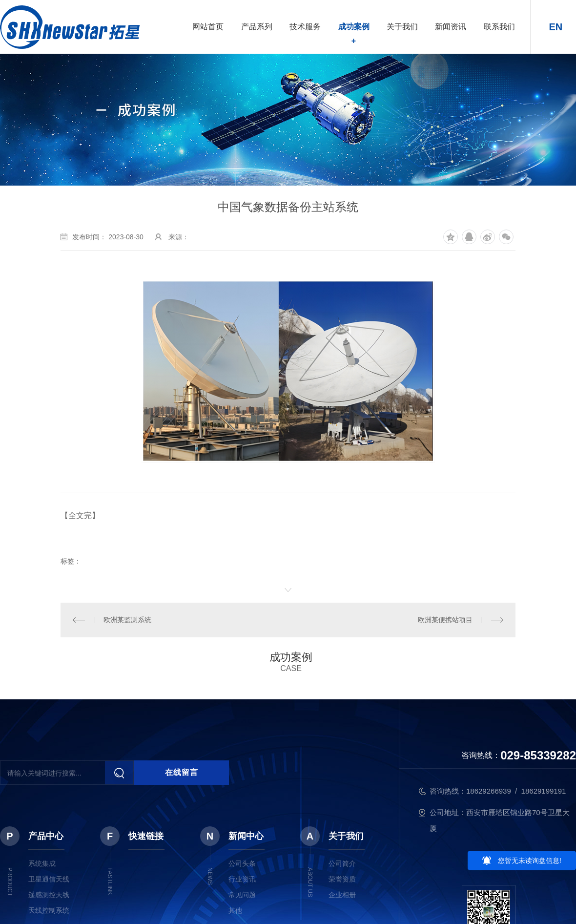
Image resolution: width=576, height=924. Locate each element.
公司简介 (342, 863)
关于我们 (402, 27)
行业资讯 (242, 879)
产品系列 (257, 27)
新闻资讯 (451, 27)
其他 (235, 910)
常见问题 (242, 895)
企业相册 (342, 895)
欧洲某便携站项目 (445, 620)
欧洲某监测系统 (127, 620)
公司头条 (242, 863)
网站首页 (208, 27)
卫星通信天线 (49, 879)
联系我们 (499, 27)
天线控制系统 (49, 910)
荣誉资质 (342, 879)
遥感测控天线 (49, 895)
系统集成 (42, 863)
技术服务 (305, 27)
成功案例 (354, 27)
